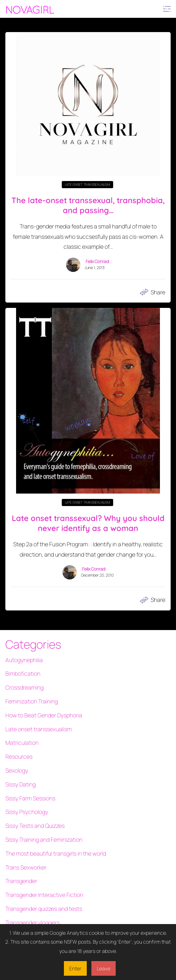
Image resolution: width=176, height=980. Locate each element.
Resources (19, 757)
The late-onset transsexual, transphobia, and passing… (88, 205)
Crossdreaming (24, 687)
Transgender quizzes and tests (44, 909)
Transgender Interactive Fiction (44, 895)
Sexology (17, 770)
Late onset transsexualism (87, 184)
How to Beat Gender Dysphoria (44, 715)
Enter (75, 968)
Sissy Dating (21, 784)
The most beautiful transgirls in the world (56, 853)
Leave (104, 968)
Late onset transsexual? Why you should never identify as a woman (88, 523)
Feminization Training (32, 701)
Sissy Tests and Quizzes (35, 826)
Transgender (21, 881)
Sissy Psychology (27, 812)
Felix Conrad (97, 262)
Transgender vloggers (32, 923)
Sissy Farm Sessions (30, 798)
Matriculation (22, 743)
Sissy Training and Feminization (44, 840)
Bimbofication (23, 674)
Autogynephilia (24, 660)
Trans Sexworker (26, 867)
